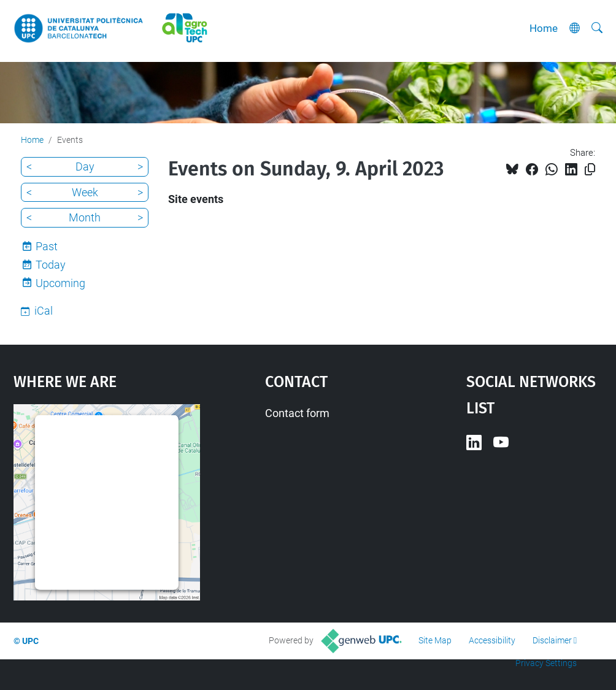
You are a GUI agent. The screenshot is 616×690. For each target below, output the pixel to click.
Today (51, 265)
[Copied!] (590, 170)
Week (85, 192)
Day (85, 167)
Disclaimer (552, 640)
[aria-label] (597, 28)
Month (85, 217)
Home (544, 28)
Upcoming (60, 283)
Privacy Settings (546, 663)
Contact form (297, 413)
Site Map (435, 640)
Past (47, 246)
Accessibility (492, 640)
